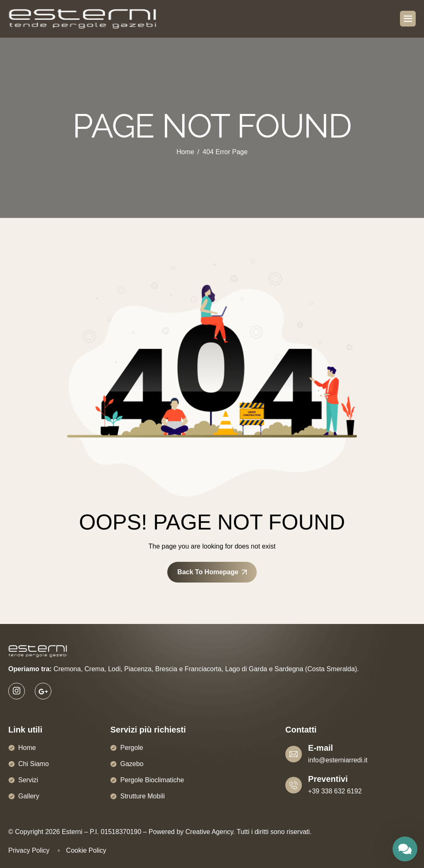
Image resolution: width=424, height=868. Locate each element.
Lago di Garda (246, 669)
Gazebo (132, 764)
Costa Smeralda (331, 669)
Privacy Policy (29, 850)
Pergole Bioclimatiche (152, 780)
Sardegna (289, 669)
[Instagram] (17, 691)
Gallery (29, 796)
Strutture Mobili (142, 796)
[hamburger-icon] (408, 19)
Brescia (166, 669)
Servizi (28, 780)
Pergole (131, 748)
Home (27, 748)
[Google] (43, 691)
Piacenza (138, 669)
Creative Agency (209, 832)
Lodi (114, 669)
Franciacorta (203, 669)
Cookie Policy (86, 850)
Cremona (67, 669)
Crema (94, 669)
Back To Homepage (212, 572)
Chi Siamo (34, 764)
